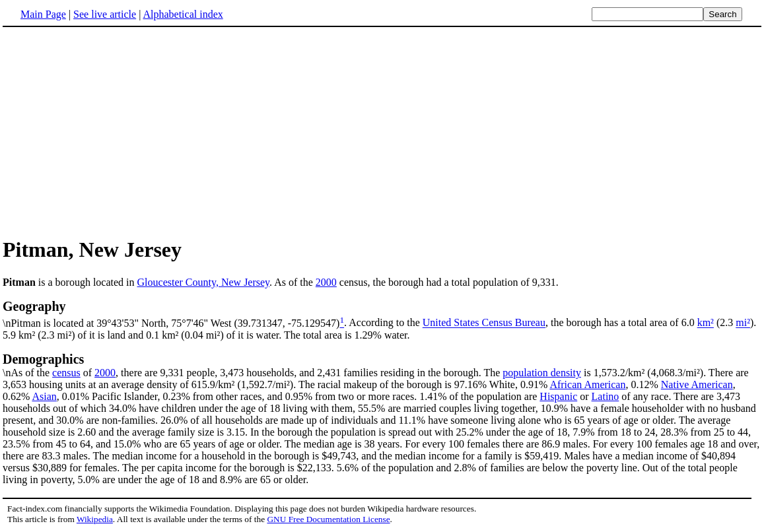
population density (542, 373)
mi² (743, 323)
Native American (697, 384)
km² (706, 323)
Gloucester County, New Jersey (204, 282)
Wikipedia (95, 519)
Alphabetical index (183, 14)
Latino (606, 396)
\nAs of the (382, 365)
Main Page (43, 14)
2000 (326, 282)
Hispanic (558, 396)
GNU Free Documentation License (328, 519)
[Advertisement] (382, 131)
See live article (105, 14)
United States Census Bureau (484, 323)
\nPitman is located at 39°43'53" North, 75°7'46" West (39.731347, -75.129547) (382, 314)
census (66, 373)
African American (587, 384)
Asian (44, 396)
